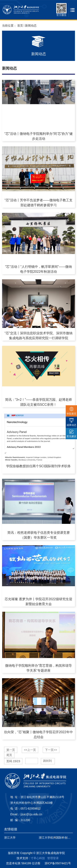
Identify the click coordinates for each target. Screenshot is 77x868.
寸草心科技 (38, 858)
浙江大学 (10, 838)
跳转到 (48, 761)
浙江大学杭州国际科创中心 (56, 838)
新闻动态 (31, 26)
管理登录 (53, 858)
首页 (20, 26)
